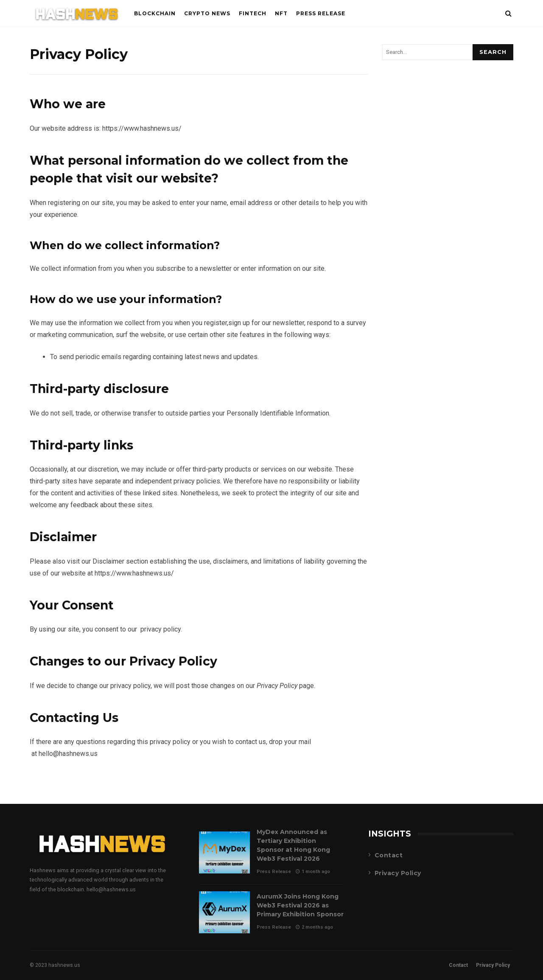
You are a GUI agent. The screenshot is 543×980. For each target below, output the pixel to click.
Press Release (321, 13)
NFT (281, 13)
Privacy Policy (398, 873)
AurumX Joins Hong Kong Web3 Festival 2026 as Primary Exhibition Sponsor (224, 912)
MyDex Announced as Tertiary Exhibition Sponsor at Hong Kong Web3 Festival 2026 (224, 852)
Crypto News (207, 13)
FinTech (253, 13)
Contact (389, 855)
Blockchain (155, 13)
